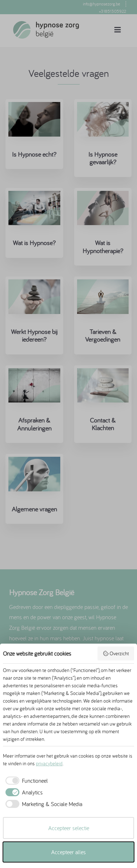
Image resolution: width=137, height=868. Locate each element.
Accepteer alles (68, 852)
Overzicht (116, 653)
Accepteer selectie (69, 828)
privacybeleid (49, 763)
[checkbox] (25, 781)
